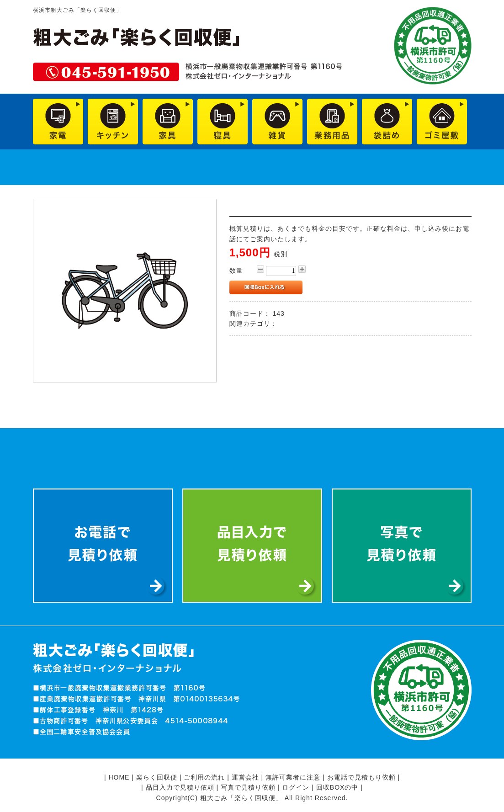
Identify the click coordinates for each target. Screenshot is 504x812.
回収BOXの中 (337, 787)
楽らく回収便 (157, 777)
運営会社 (245, 777)
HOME (119, 777)
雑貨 (286, 324)
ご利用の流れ (204, 777)
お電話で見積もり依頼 (361, 777)
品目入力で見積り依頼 (180, 787)
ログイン (296, 787)
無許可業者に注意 (293, 777)
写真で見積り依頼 (248, 787)
